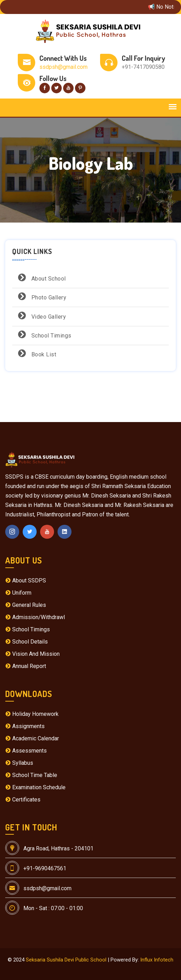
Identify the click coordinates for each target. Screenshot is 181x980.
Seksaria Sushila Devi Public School (66, 960)
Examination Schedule (35, 787)
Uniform (18, 593)
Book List (36, 353)
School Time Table (31, 775)
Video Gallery (41, 316)
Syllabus (19, 763)
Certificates (23, 800)
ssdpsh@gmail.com (63, 67)
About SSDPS (26, 580)
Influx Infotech (157, 960)
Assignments (25, 726)
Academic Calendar (32, 738)
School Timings (44, 335)
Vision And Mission (32, 654)
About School (41, 278)
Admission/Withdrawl (35, 617)
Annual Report (26, 666)
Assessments (26, 751)
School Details (27, 642)
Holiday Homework (32, 714)
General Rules (26, 605)
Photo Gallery (41, 296)
